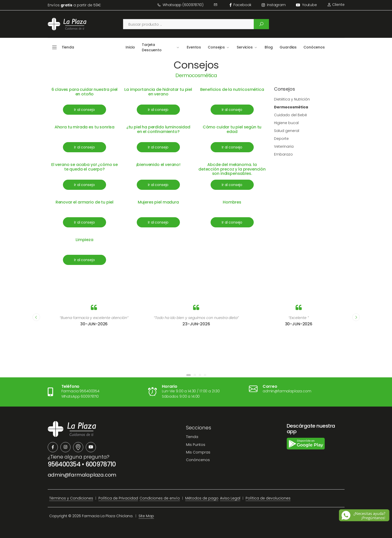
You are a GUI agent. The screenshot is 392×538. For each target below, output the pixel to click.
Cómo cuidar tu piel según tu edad (232, 129)
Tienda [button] (68, 47)
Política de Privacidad (118, 498)
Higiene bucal (286, 123)
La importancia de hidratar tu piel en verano (158, 92)
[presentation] (36, 317)
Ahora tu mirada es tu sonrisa (84, 127)
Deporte (281, 139)
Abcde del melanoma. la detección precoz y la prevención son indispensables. (232, 169)
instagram (274, 5)
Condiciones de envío (160, 498)
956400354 (64, 464)
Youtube (306, 5)
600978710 (101, 464)
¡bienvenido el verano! (158, 165)
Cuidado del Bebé (291, 115)
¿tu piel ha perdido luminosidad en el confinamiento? (158, 129)
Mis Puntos (196, 445)
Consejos (216, 47)
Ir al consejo (84, 110)
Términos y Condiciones (71, 498)
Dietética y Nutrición (292, 99)
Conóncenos (198, 460)
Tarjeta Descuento (152, 47)
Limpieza (84, 240)
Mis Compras (198, 452)
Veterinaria (284, 146)
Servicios (245, 47)
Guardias (288, 47)
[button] (189, 375)
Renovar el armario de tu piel (84, 202)
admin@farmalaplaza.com (82, 475)
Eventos (194, 47)
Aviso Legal (230, 498)
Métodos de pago (202, 498)
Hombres (232, 202)
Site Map (146, 516)
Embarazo (283, 154)
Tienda (192, 437)
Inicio (130, 47)
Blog (269, 47)
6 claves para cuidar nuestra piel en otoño (85, 92)
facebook (241, 5)
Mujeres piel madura (158, 202)
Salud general (287, 131)
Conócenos (314, 47)
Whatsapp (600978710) (180, 5)
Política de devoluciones (268, 498)
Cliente (336, 5)
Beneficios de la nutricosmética (232, 89)
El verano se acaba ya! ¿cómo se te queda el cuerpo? (84, 167)
